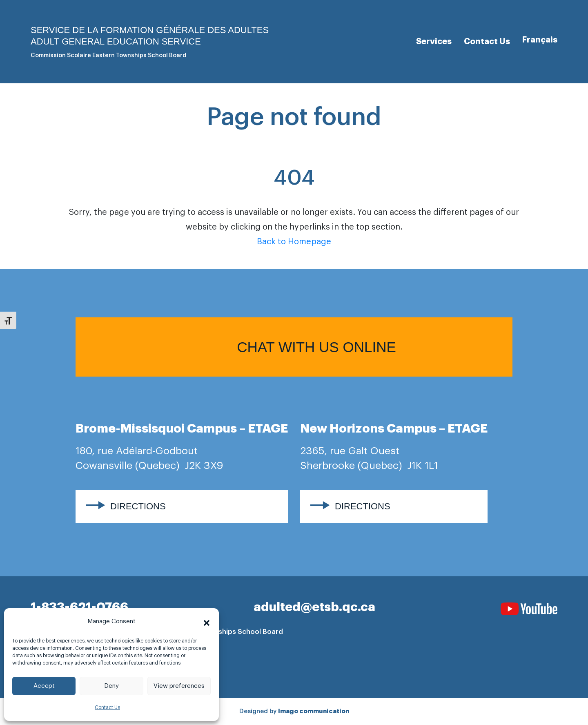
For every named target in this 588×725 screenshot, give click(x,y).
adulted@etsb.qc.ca (314, 607)
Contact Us (107, 707)
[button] (207, 622)
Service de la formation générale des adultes (150, 30)
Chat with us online (316, 347)
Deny (111, 686)
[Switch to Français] (540, 40)
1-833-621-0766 (79, 607)
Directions (138, 506)
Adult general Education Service (116, 41)
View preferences (179, 686)
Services (434, 41)
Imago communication (314, 711)
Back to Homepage (294, 242)
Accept (44, 686)
